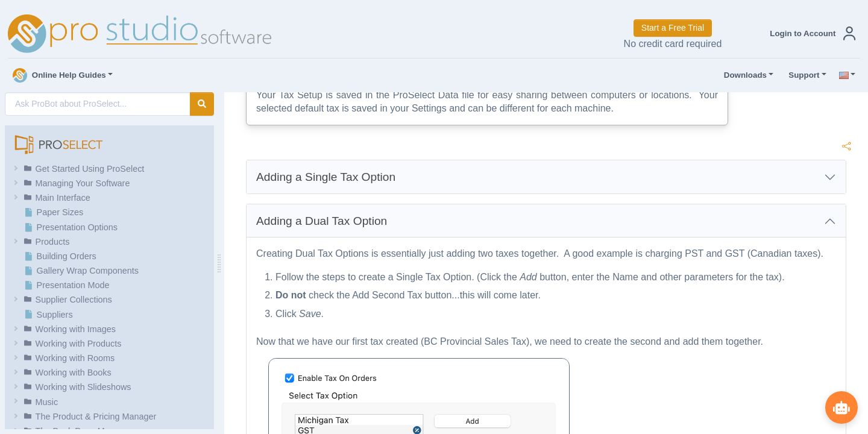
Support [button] (801, 75)
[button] (810, 33)
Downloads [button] (743, 75)
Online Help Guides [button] (59, 75)
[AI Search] (98, 104)
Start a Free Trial (673, 28)
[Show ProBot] (841, 407)
